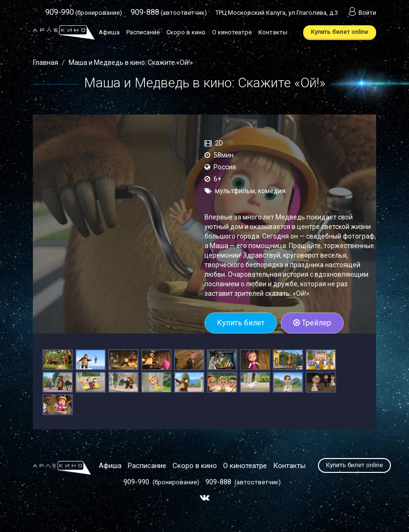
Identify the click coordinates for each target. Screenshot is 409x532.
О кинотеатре (232, 32)
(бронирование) (84, 13)
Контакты (273, 32)
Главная (46, 63)
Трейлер (312, 323)
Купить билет (241, 323)
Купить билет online (340, 32)
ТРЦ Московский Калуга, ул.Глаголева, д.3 (277, 13)
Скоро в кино (186, 32)
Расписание (143, 32)
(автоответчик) (169, 13)
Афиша (109, 32)
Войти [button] (361, 13)
